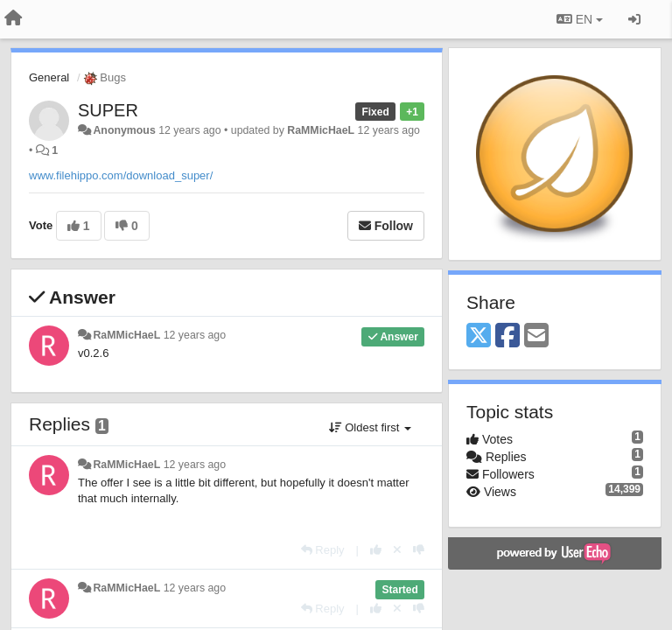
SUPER (108, 110)
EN (580, 19)
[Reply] (323, 550)
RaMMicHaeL (321, 130)
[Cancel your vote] (397, 550)
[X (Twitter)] (479, 336)
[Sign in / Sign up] (634, 19)
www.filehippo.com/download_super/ (121, 175)
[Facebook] (507, 336)
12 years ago (195, 335)
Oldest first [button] (370, 427)
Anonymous (124, 130)
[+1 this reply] (376, 550)
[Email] (536, 336)
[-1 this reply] (419, 550)
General (49, 77)
